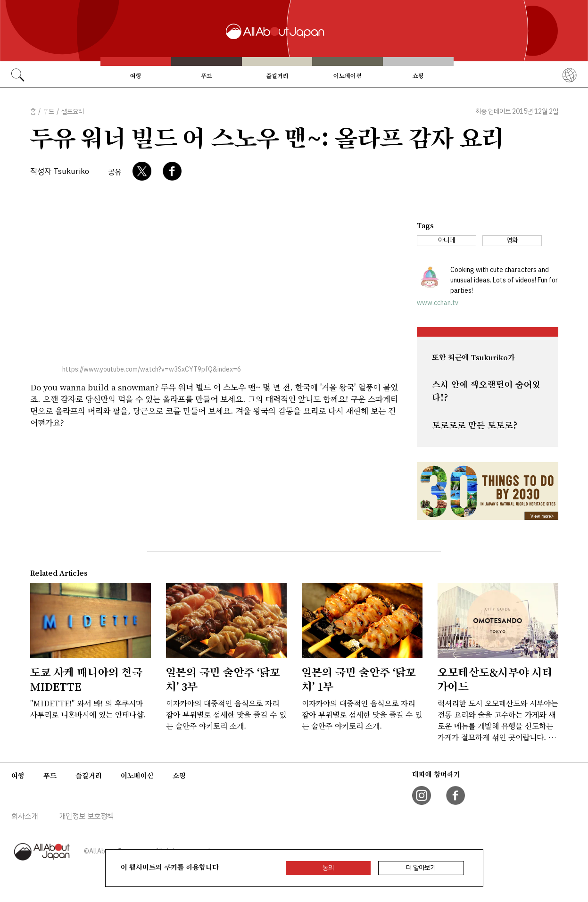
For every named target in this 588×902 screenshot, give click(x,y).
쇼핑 (418, 76)
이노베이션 (348, 76)
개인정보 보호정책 (86, 816)
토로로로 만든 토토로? (475, 425)
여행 (136, 76)
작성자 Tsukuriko (60, 171)
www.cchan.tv (438, 303)
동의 (328, 868)
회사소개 (25, 816)
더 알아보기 (421, 868)
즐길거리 (277, 76)
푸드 (207, 76)
